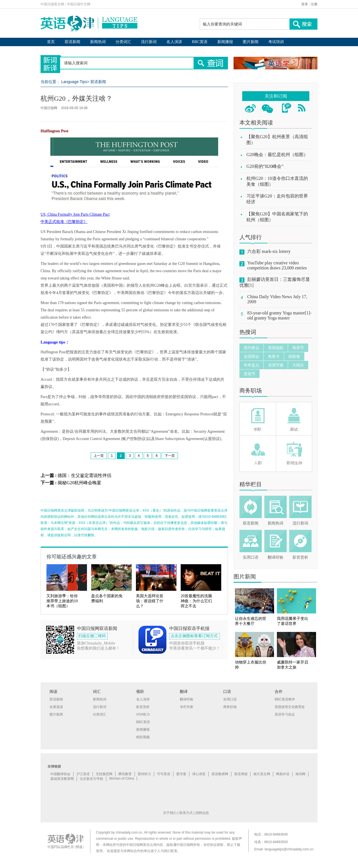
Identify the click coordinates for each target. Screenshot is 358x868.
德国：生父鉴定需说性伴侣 (84, 475)
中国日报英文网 (52, 4)
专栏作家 (187, 707)
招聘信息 (202, 813)
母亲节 (298, 348)
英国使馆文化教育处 (290, 707)
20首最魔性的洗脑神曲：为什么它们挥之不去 (196, 601)
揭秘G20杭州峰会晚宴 (79, 483)
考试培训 (276, 42)
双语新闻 (72, 42)
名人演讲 (174, 42)
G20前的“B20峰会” (265, 166)
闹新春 (294, 356)
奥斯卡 (274, 356)
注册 (314, 4)
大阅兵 (298, 365)
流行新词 (149, 42)
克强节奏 (276, 365)
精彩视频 (143, 737)
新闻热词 (98, 42)
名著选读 (56, 707)
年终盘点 (251, 365)
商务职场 (251, 391)
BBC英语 (200, 42)
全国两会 (251, 356)
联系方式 (186, 813)
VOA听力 (143, 714)
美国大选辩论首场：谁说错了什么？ (150, 601)
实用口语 (251, 557)
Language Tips (74, 82)
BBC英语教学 (285, 699)
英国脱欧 (276, 348)
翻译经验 (275, 557)
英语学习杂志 (285, 714)
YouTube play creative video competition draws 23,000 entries (277, 265)
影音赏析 (300, 557)
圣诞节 (249, 374)
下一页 (170, 456)
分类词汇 (123, 42)
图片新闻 (251, 42)
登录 (305, 4)
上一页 (99, 456)
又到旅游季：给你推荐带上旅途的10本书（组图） (62, 601)
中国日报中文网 (79, 4)
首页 (51, 42)
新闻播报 (225, 42)
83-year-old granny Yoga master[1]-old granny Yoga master (279, 315)
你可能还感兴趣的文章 (72, 557)
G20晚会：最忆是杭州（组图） (277, 155)
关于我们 (170, 813)
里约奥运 (251, 348)
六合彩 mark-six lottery (269, 251)
